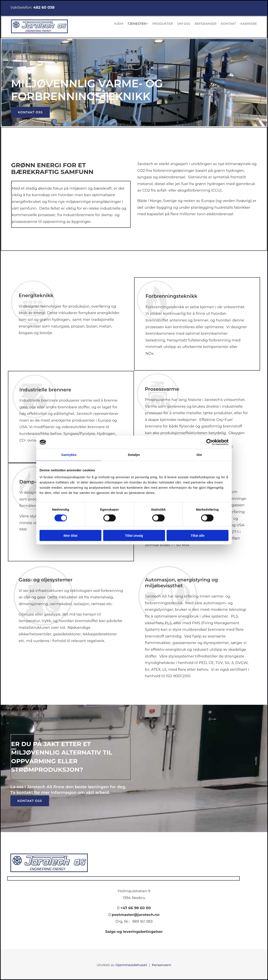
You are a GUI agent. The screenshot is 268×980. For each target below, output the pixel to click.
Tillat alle (198, 535)
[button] (30, 112)
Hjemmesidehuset (131, 965)
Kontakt (228, 24)
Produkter (163, 24)
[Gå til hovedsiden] (39, 32)
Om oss (184, 24)
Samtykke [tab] (69, 455)
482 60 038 (44, 7)
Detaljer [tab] (134, 455)
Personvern (162, 965)
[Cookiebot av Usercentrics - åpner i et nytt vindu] (209, 442)
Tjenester (137, 24)
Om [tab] (199, 455)
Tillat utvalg (134, 535)
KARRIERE (249, 24)
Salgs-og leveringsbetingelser (134, 932)
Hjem (119, 24)
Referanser (206, 24)
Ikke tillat (70, 535)
